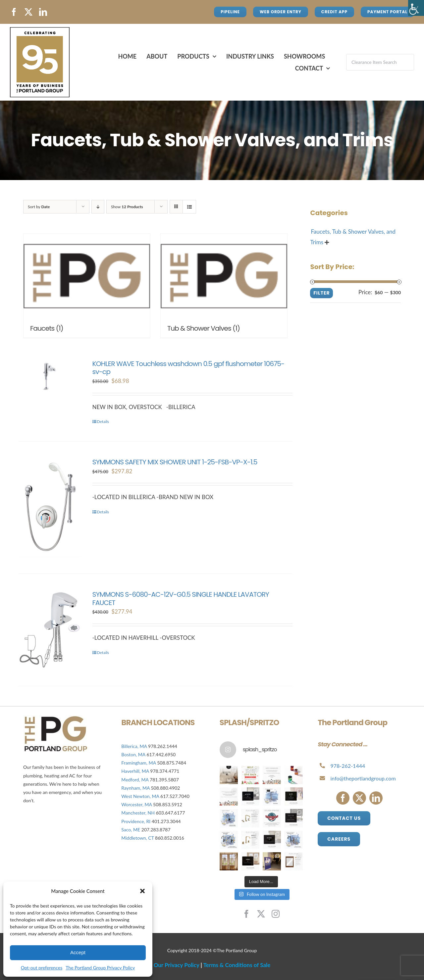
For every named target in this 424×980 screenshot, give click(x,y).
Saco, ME (131, 830)
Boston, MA (134, 754)
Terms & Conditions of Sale (237, 965)
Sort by (39, 207)
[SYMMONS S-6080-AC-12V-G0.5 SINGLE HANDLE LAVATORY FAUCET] (50, 630)
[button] (142, 891)
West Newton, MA (140, 796)
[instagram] (276, 914)
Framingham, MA (138, 763)
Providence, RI (136, 821)
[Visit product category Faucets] (87, 286)
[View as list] (189, 207)
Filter (321, 293)
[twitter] (28, 12)
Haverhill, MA (136, 771)
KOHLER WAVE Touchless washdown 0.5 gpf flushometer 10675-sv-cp (188, 368)
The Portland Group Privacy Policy (100, 968)
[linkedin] (43, 12)
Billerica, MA (134, 746)
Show (127, 207)
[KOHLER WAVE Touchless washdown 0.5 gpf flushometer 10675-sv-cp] (50, 376)
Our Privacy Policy (177, 965)
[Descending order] (98, 207)
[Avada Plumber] (40, 30)
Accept (78, 952)
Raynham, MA (135, 788)
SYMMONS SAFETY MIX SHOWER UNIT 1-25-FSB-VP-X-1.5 (175, 462)
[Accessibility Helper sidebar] (416, 8)
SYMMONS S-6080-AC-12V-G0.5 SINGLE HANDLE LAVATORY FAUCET (181, 598)
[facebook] (14, 12)
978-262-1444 (348, 766)
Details (103, 421)
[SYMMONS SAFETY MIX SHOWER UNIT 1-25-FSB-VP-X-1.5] (50, 508)
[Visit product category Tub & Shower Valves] (224, 286)
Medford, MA (135, 780)
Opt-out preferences (42, 968)
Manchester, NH (138, 813)
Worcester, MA (136, 804)
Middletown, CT (137, 838)
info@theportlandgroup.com (363, 778)
